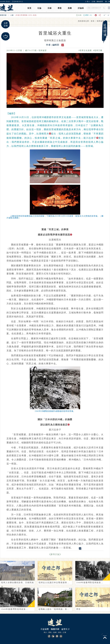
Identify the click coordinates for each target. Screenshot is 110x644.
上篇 (12, 15)
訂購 (65, 632)
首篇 (5, 15)
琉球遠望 (43, 50)
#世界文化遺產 (86, 50)
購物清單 (100, 2)
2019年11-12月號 (14, 50)
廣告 (60, 632)
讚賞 (89, 15)
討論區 (81, 8)
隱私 (50, 632)
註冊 (94, 2)
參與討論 (55, 554)
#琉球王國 (98, 50)
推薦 (70, 8)
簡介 (45, 632)
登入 (88, 2)
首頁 (29, 8)
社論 (39, 8)
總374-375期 (31, 50)
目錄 (50, 8)
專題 (60, 8)
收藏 (80, 15)
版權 (55, 632)
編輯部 (56, 45)
